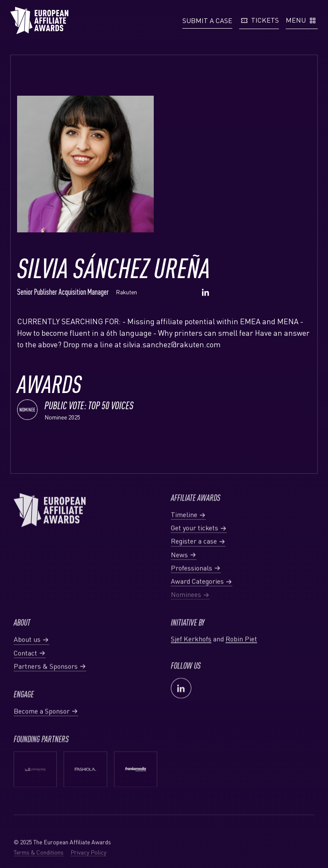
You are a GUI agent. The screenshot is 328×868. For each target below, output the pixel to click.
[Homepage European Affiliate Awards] (39, 21)
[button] (207, 21)
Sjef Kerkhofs (191, 658)
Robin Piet (241, 658)
